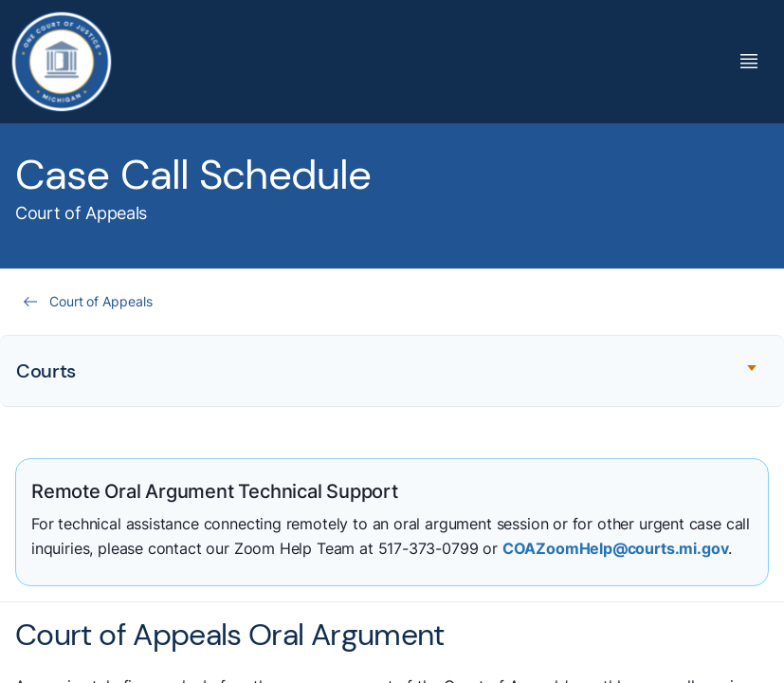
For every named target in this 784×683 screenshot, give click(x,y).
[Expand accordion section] (392, 371)
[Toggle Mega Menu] (749, 61)
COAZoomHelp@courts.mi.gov (616, 548)
